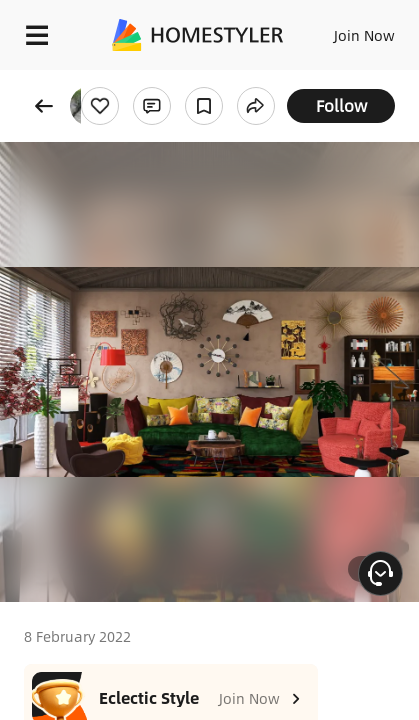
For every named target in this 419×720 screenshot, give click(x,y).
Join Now (364, 35)
